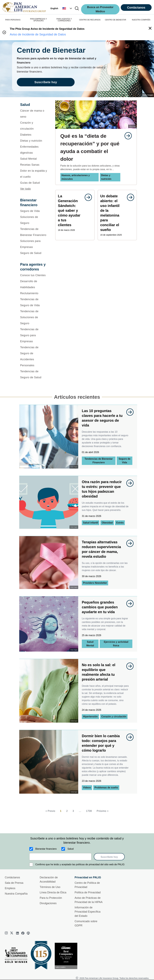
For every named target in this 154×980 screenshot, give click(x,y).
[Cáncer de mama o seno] (34, 114)
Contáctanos (136, 8)
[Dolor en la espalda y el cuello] (34, 174)
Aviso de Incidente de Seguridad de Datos (38, 34)
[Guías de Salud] (34, 183)
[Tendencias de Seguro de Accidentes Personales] (34, 356)
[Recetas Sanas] (34, 165)
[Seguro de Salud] (34, 253)
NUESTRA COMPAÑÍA (141, 20)
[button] (68, 8)
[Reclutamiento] (34, 293)
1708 (89, 811)
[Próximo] (103, 811)
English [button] (54, 8)
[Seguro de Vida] (34, 211)
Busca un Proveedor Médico (100, 9)
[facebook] (23, 933)
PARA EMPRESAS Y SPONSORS (38, 20)
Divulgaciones (48, 903)
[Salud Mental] (34, 159)
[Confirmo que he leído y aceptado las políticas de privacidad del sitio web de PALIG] (31, 865)
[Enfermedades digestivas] (34, 150)
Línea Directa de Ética (53, 892)
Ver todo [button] (25, 189)
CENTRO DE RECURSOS (90, 20)
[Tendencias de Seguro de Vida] (34, 302)
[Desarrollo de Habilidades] (34, 284)
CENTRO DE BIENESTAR (115, 20)
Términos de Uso (50, 887)
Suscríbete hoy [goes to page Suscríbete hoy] (46, 82)
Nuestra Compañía (16, 894)
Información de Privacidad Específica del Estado (88, 912)
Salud (70, 849)
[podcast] (28, 933)
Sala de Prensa (14, 883)
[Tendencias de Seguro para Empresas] (34, 335)
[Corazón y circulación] (34, 126)
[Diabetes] (34, 135)
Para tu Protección (51, 898)
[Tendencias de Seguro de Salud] (34, 374)
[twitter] (12, 933)
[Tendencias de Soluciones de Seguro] (34, 317)
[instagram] (7, 933)
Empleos (10, 888)
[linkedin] (17, 933)
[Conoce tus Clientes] (34, 275)
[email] (60, 857)
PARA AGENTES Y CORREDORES (64, 20)
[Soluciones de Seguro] (34, 220)
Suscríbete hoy (109, 857)
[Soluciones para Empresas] (34, 244)
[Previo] (50, 811)
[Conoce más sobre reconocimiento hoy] (67, 956)
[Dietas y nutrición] (34, 141)
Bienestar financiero (46, 849)
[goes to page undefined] (127, 136)
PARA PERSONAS (13, 20)
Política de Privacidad (88, 892)
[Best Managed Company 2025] (17, 956)
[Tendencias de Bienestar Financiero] (34, 232)
